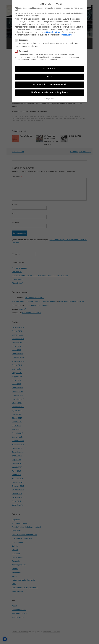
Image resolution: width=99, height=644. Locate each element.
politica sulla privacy (52, 29)
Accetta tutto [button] (50, 66)
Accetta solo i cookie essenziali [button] (50, 82)
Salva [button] (50, 74)
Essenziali (22, 37)
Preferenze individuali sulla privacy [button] (49, 89)
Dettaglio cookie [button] (50, 96)
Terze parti (23, 48)
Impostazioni (66, 32)
